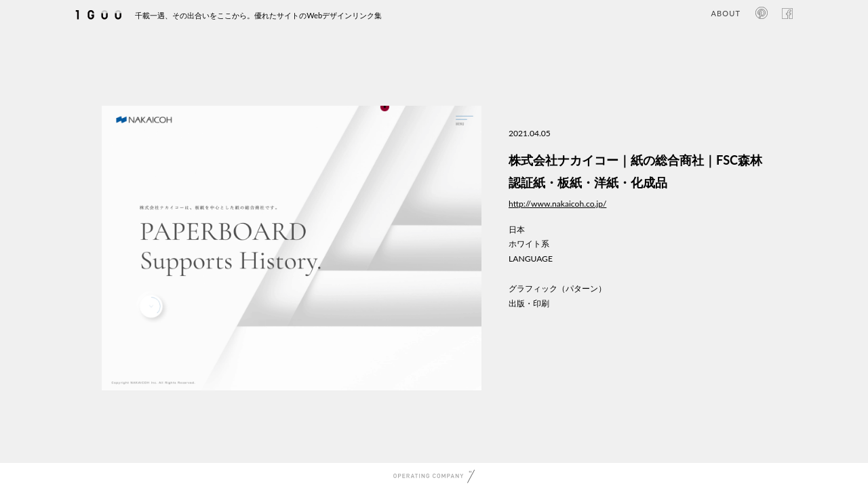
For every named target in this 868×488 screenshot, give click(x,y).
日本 (517, 229)
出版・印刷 (529, 303)
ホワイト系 (529, 244)
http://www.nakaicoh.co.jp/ (557, 204)
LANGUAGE (531, 259)
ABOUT (726, 13)
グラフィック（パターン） (557, 288)
